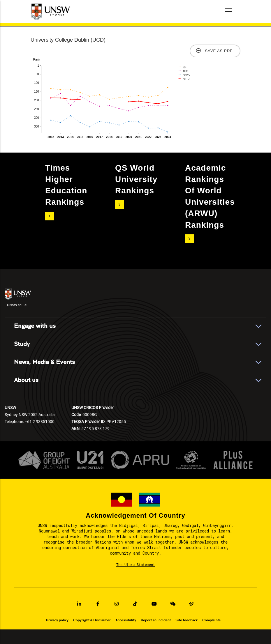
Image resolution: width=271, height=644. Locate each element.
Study (22, 344)
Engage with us (35, 326)
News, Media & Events (44, 362)
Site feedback (186, 620)
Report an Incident (156, 620)
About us (26, 380)
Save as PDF (219, 51)
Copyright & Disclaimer (92, 620)
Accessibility (126, 620)
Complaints (211, 620)
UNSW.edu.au (18, 298)
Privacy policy (57, 620)
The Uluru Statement (136, 565)
